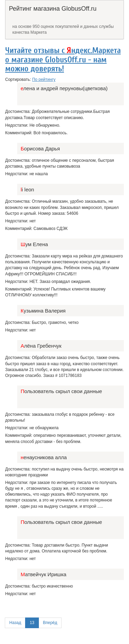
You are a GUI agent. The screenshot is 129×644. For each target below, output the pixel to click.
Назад (15, 623)
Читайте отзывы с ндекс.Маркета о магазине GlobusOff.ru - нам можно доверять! (63, 60)
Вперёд (50, 623)
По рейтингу (44, 80)
